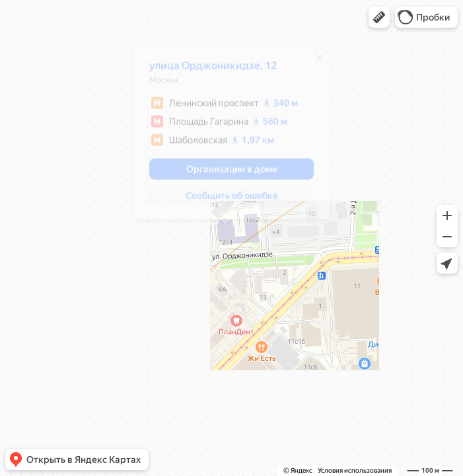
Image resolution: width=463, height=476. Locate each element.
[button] (379, 17)
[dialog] (225, 138)
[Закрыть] (312, 63)
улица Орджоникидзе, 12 (206, 70)
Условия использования (355, 470)
